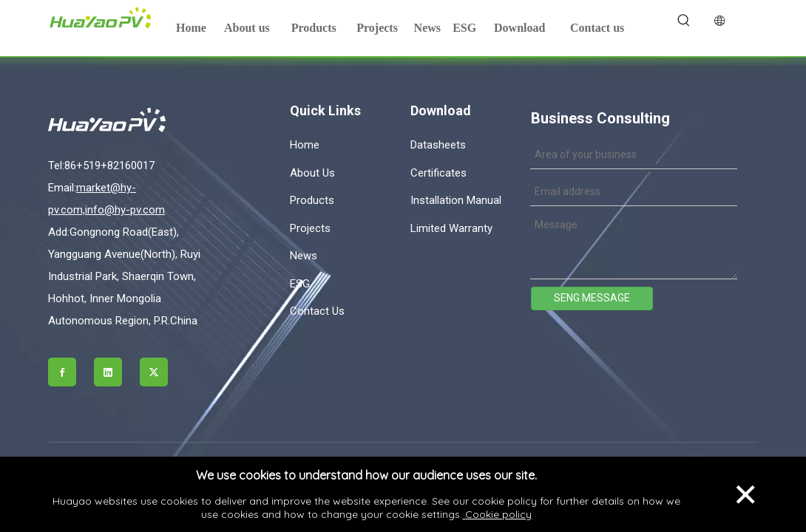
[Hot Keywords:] (684, 21)
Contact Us (317, 311)
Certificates (438, 173)
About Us (312, 173)
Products (312, 200)
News (304, 256)
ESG (300, 284)
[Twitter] (154, 372)
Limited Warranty (451, 228)
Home (305, 145)
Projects (310, 228)
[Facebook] (62, 372)
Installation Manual (456, 200)
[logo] (131, 120)
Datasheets (438, 145)
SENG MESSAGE (592, 298)
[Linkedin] (108, 372)
